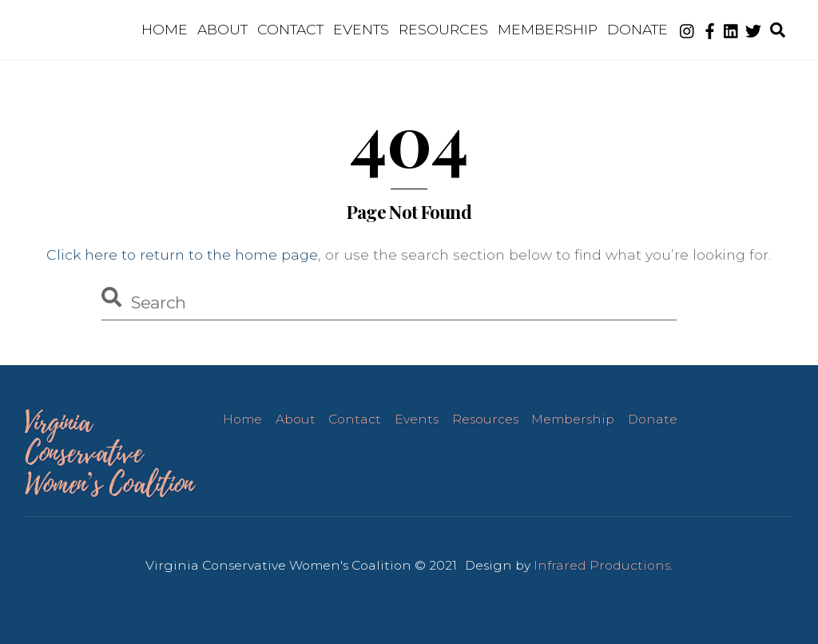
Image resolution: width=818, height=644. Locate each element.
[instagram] (688, 29)
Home (165, 29)
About (222, 29)
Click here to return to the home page (182, 254)
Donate (637, 29)
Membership (548, 29)
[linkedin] (732, 29)
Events (361, 29)
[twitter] (753, 29)
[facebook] (709, 29)
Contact (290, 29)
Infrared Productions (602, 565)
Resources (443, 29)
